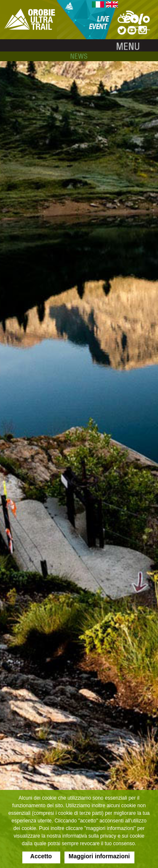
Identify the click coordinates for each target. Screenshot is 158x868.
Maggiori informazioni (99, 856)
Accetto (41, 856)
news (79, 56)
